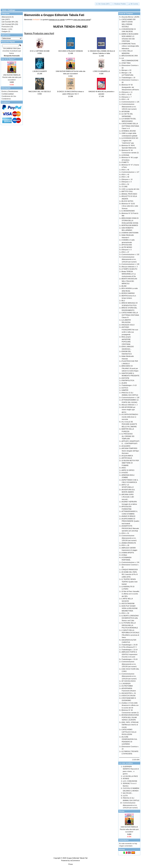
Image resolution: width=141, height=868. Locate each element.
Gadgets (5, 31)
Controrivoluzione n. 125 (130, 102)
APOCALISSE (127, 245)
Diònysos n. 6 (127, 250)
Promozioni (6, 27)
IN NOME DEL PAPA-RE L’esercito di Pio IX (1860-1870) (130, 574)
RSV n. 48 (125, 177)
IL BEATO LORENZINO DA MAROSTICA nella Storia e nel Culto (130, 618)
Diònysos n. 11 (127, 92)
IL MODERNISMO (128, 211)
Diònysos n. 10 (127, 179)
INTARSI (126, 779)
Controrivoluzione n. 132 (130, 254)
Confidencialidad (8, 94)
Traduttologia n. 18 (128, 78)
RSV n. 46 (125, 170)
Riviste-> (5, 29)
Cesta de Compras (126, 14)
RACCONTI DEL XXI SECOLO (40, 92)
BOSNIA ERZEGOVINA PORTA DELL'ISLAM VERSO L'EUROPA (130, 717)
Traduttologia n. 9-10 (129, 385)
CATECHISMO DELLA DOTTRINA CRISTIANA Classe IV (130, 315)
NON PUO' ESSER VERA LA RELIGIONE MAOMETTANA (130, 608)
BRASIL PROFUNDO (129, 194)
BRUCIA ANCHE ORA (130, 56)
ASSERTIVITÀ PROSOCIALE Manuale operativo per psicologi (130, 528)
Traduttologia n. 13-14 (130, 650)
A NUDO (125, 473)
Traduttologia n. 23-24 (130, 659)
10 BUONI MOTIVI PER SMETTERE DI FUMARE (130, 463)
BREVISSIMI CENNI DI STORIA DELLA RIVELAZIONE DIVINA (130, 221)
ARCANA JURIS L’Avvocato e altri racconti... (128, 497)
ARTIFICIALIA (127, 458)
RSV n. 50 (125, 613)
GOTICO (125, 388)
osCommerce (75, 861)
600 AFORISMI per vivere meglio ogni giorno (129, 410)
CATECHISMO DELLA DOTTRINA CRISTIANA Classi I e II (130, 126)
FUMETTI (125, 162)
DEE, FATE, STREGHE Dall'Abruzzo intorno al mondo (130, 725)
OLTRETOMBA (127, 686)
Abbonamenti (6, 17)
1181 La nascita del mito (130, 189)
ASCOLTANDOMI (128, 603)
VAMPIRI (125, 390)
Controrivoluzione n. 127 (130, 172)
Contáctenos (6, 99)
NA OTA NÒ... (128, 793)
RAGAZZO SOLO (128, 325)
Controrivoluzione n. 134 (130, 562)
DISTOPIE (126, 378)
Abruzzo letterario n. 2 (130, 405)
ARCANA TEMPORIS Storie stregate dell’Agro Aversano (130, 451)
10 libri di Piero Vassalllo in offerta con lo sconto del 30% (130, 594)
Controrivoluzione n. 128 (130, 397)
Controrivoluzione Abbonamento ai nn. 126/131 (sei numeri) (129, 107)
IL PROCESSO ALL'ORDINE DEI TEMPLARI (128, 436)
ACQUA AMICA (127, 456)
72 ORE (125, 187)
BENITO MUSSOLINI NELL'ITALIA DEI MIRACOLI (129, 281)
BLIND (124, 286)
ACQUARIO (126, 446)
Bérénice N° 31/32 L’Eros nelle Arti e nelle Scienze (130, 206)
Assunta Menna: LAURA (130, 17)
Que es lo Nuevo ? (8, 59)
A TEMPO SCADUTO (129, 269)
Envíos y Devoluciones (10, 91)
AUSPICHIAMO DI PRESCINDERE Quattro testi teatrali (130, 521)
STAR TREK (126, 63)
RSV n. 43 (125, 175)
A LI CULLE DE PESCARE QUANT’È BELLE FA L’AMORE (129, 424)
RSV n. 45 (125, 99)
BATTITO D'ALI (127, 191)
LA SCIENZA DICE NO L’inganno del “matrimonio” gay (130, 141)
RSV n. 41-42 (127, 94)
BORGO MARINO (128, 293)
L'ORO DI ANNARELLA (101, 71)
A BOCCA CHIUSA (129, 696)
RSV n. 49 (125, 545)
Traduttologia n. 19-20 (130, 645)
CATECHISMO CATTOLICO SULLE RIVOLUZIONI (129, 732)
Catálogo (12, 10)
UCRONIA (126, 155)
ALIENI (124, 383)
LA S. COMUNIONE (130, 781)
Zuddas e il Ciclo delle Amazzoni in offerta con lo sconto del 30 (130, 705)
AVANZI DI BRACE (129, 516)
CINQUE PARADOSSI (130, 570)
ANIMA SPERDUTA (129, 543)
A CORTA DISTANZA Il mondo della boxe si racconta (130, 417)
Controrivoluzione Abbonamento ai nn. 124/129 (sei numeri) (129, 259)
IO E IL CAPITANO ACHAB (40, 51)
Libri (3, 19)
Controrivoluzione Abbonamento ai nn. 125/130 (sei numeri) (129, 538)
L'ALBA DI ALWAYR (40, 71)
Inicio (4, 10)
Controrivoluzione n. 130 (130, 264)
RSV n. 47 (125, 252)
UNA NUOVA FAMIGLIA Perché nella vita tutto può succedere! (12, 77)
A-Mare (124, 555)
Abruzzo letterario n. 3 (130, 267)
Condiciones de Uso (9, 96)
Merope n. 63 (127, 70)
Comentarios (124, 840)
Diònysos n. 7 (127, 97)
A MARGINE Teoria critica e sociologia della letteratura (130, 46)
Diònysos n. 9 (127, 182)
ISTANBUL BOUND (129, 131)
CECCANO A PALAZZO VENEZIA (71, 51)
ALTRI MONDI (127, 247)
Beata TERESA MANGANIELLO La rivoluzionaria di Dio (129, 274)
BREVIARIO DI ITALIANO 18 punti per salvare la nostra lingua (130, 368)
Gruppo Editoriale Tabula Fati (77, 858)
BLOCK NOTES (127, 201)
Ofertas (122, 811)
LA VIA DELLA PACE (130, 776)
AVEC (124, 468)
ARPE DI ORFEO (128, 470)
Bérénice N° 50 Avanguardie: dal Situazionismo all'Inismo (130, 87)
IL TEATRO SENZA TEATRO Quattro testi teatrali (130, 582)
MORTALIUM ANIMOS (130, 225)
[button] (103, 4)
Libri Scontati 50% (8, 24)
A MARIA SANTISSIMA (130, 233)
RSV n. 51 (125, 533)
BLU (123, 301)
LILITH (125, 796)
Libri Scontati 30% (8, 22)
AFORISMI (126, 111)
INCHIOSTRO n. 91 (129, 693)
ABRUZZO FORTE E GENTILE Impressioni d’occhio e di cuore (130, 654)
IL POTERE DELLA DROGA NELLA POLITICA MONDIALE (130, 625)
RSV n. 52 (125, 184)
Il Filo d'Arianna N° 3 (129, 647)
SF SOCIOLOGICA (129, 681)
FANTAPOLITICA (128, 380)
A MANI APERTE (128, 553)
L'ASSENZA (126, 684)
